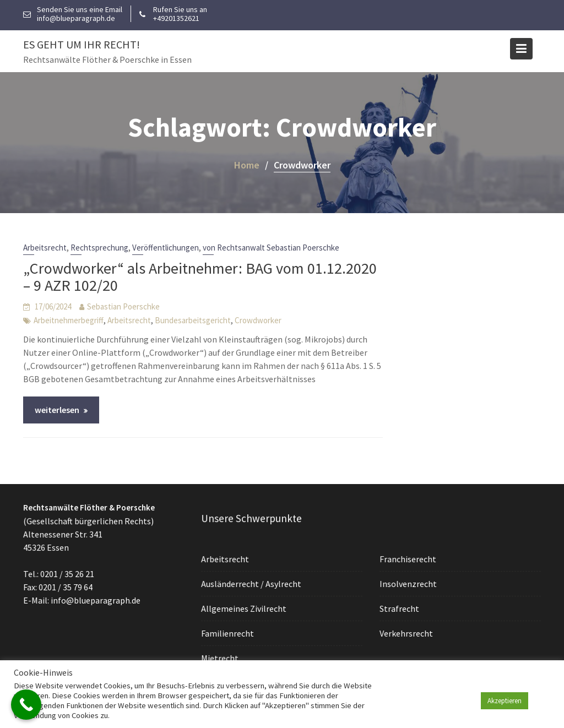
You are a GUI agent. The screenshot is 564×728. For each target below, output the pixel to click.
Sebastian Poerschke (123, 306)
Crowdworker (258, 320)
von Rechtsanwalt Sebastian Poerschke (271, 248)
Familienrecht (228, 633)
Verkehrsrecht (406, 633)
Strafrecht (400, 608)
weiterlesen (57, 410)
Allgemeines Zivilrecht (244, 608)
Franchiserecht (408, 559)
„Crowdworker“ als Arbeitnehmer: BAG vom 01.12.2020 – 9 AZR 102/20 (200, 277)
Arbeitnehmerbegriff (69, 320)
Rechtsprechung (99, 248)
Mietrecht (221, 657)
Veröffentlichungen (166, 248)
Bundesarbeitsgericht (193, 320)
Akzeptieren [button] (505, 701)
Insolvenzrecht (408, 584)
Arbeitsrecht (45, 248)
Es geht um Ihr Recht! (82, 44)
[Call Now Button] (26, 705)
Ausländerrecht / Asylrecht (252, 584)
